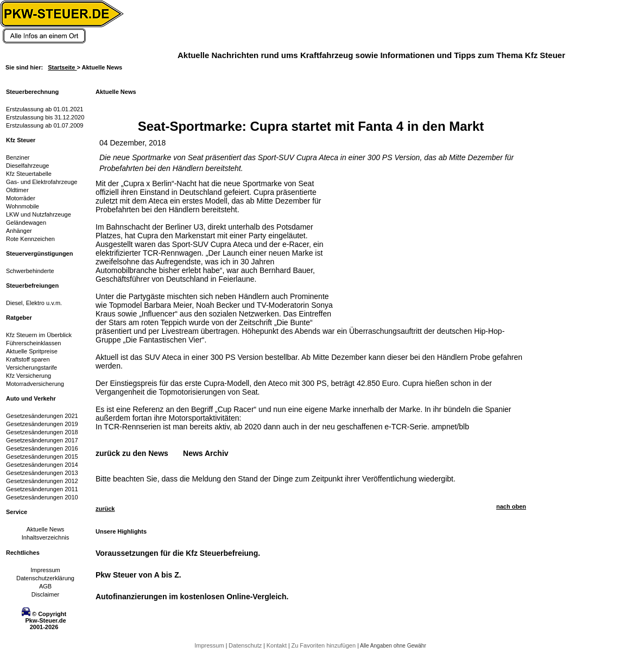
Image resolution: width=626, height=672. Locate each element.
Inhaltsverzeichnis (45, 537)
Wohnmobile (23, 206)
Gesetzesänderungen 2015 (42, 457)
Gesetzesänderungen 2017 (42, 440)
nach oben (511, 506)
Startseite (62, 67)
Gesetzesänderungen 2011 (42, 489)
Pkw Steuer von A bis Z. (138, 575)
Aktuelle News (46, 529)
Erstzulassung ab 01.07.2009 (45, 125)
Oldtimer (17, 190)
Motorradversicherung (35, 384)
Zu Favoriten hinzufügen (324, 645)
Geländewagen (26, 223)
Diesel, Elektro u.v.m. (34, 303)
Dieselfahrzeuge (28, 166)
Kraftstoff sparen (28, 359)
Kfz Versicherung (29, 376)
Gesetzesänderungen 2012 (42, 481)
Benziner (18, 157)
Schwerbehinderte (30, 271)
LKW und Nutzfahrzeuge (39, 214)
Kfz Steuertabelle (29, 174)
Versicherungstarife (31, 367)
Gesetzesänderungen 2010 (42, 497)
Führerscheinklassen (34, 343)
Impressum (45, 570)
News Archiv (206, 453)
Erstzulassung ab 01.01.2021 (45, 109)
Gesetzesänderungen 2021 (42, 416)
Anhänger (19, 231)
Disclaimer (45, 594)
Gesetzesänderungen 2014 (42, 465)
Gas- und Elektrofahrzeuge (42, 182)
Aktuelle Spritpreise (32, 351)
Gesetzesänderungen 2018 (42, 432)
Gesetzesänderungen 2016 (42, 448)
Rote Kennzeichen (30, 239)
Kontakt (277, 645)
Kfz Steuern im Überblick (39, 335)
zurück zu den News (132, 453)
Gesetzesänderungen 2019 (42, 424)
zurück (105, 509)
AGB (45, 586)
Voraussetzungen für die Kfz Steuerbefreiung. (178, 553)
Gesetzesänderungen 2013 (42, 473)
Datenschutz (246, 645)
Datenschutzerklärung (45, 578)
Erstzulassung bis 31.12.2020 (45, 117)
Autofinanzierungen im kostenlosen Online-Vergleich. (192, 597)
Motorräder (21, 198)
